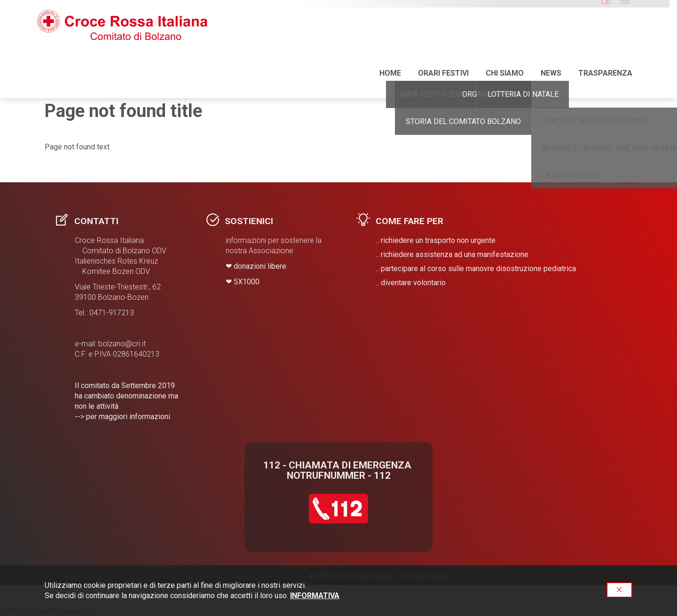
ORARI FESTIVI (443, 37)
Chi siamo (505, 37)
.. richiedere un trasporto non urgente (436, 240)
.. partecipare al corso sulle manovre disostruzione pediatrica (476, 269)
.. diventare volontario (411, 283)
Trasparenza (605, 37)
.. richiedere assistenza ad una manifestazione (452, 254)
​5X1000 (247, 282)
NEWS (551, 37)
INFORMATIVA (315, 596)
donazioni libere (260, 266)
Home (390, 37)
